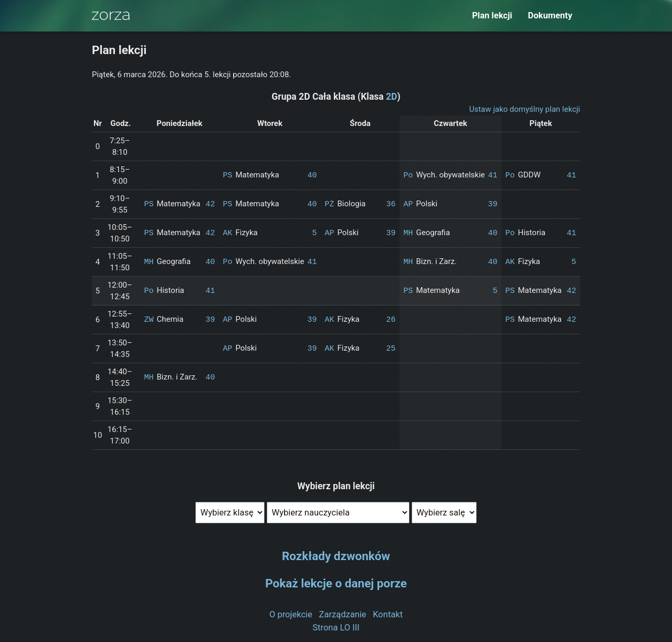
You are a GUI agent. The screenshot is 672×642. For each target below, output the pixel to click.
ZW (149, 320)
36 (391, 204)
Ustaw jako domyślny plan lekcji (525, 109)
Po (408, 175)
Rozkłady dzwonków (336, 556)
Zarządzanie (343, 614)
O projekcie (291, 614)
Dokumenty (550, 15)
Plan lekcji (492, 15)
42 (210, 204)
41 (492, 175)
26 (391, 320)
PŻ (329, 204)
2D (391, 97)
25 (391, 349)
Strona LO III (336, 627)
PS (227, 175)
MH (408, 233)
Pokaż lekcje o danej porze (336, 583)
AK (227, 233)
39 (492, 204)
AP (408, 204)
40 (312, 175)
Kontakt (388, 614)
